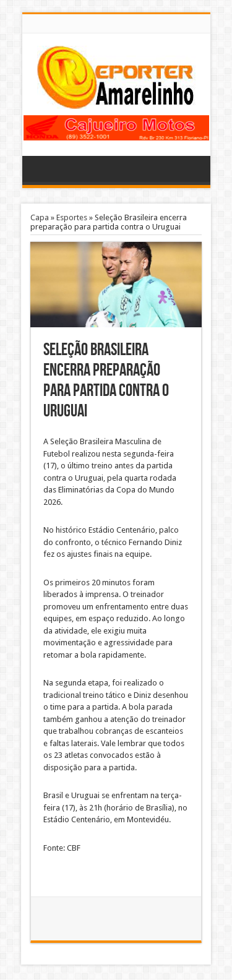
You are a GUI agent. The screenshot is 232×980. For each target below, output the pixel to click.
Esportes (72, 217)
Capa (40, 217)
